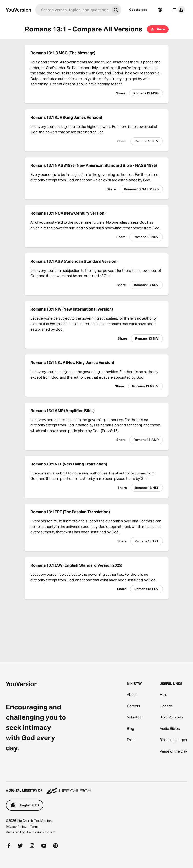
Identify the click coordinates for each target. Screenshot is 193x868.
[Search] (72, 10)
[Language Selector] (160, 10)
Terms (35, 827)
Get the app (138, 10)
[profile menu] (178, 10)
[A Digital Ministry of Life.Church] (96, 788)
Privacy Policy (16, 827)
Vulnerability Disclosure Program (30, 832)
